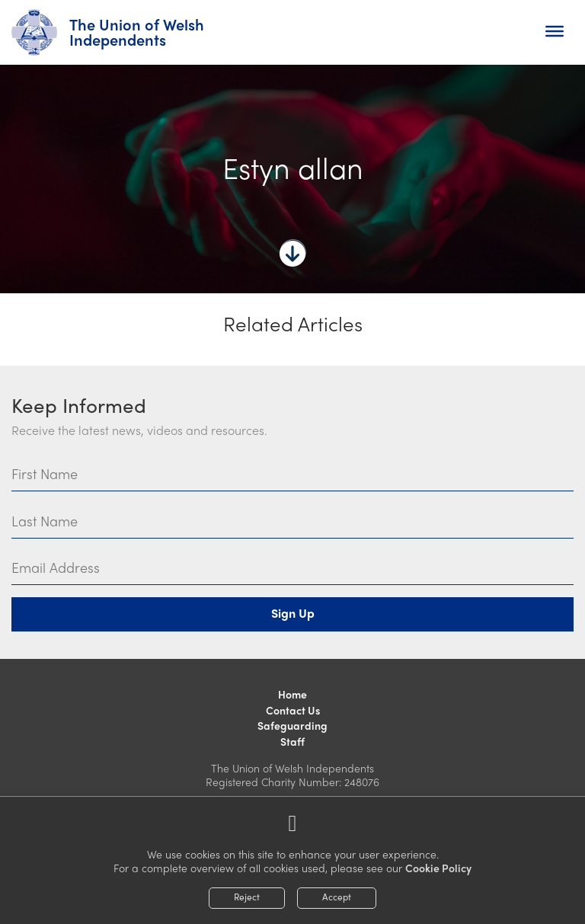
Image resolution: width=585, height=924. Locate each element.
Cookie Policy (438, 868)
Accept (337, 897)
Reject (247, 897)
